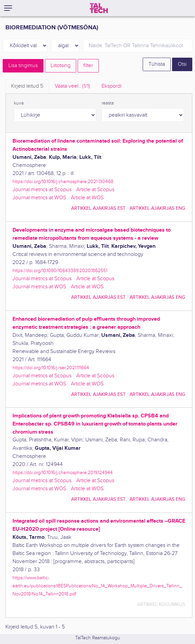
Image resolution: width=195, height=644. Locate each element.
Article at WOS (87, 198)
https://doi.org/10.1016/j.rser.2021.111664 (51, 368)
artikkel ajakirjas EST (98, 208)
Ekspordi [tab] (112, 86)
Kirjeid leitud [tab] (27, 86)
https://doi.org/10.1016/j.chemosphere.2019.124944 (63, 473)
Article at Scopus (95, 190)
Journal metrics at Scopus (42, 190)
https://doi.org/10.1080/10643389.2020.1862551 (60, 271)
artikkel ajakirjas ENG (157, 208)
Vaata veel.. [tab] (72, 86)
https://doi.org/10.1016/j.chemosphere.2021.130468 (63, 182)
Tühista (157, 64)
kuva (19, 103)
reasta (108, 103)
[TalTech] (99, 8)
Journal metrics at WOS (39, 198)
